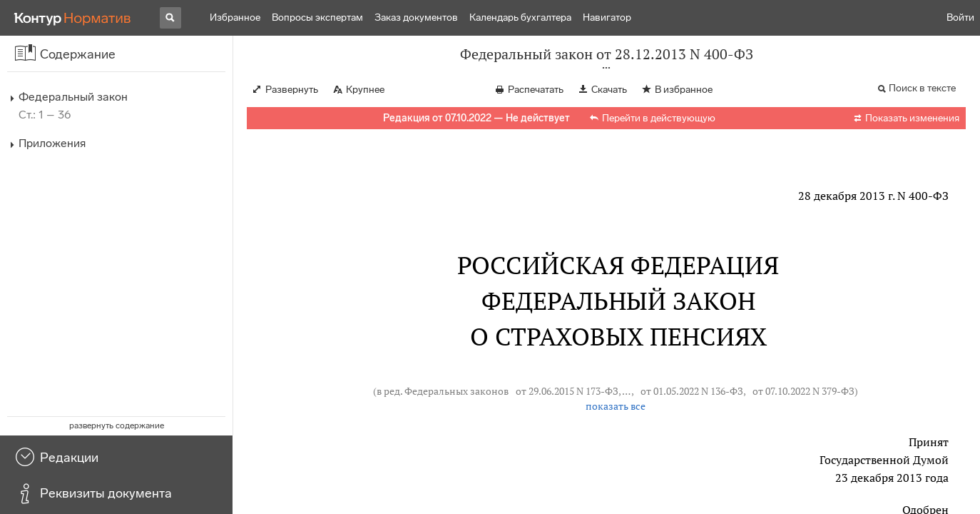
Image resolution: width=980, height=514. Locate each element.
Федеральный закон (73, 97)
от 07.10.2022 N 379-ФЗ (803, 391)
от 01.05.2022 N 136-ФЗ (692, 391)
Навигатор (607, 17)
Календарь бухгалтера (520, 17)
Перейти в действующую (659, 118)
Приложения (52, 143)
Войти (960, 17)
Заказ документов (416, 17)
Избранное (235, 17)
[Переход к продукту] (73, 18)
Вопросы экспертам (317, 17)
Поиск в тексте (922, 88)
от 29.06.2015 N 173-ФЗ (567, 391)
